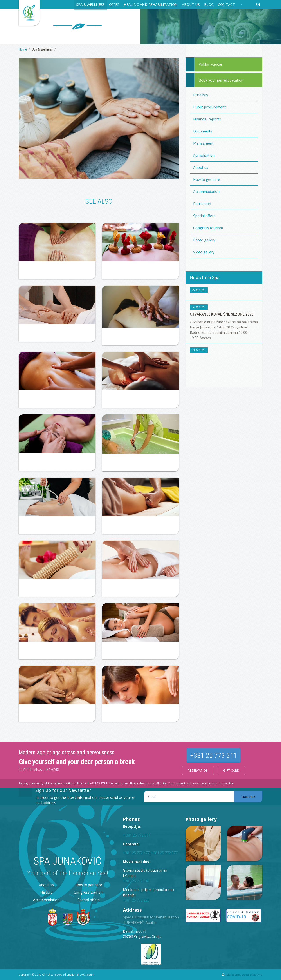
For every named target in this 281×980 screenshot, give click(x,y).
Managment (203, 143)
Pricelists (201, 95)
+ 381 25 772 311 (137, 835)
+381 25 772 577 (164, 853)
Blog (209, 5)
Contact (226, 5)
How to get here (207, 180)
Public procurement (209, 107)
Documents (203, 131)
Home (23, 49)
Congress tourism (208, 228)
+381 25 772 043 (136, 881)
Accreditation (204, 155)
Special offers (204, 216)
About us (201, 167)
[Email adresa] (189, 797)
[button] (90, 5)
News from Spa (205, 278)
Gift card (231, 770)
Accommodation (206, 192)
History (46, 892)
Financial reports (207, 119)
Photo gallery (204, 240)
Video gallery (204, 252)
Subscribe (248, 797)
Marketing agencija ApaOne (244, 975)
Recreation (202, 204)
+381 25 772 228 (136, 900)
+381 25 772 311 (213, 755)
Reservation (198, 770)
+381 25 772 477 (136, 853)
